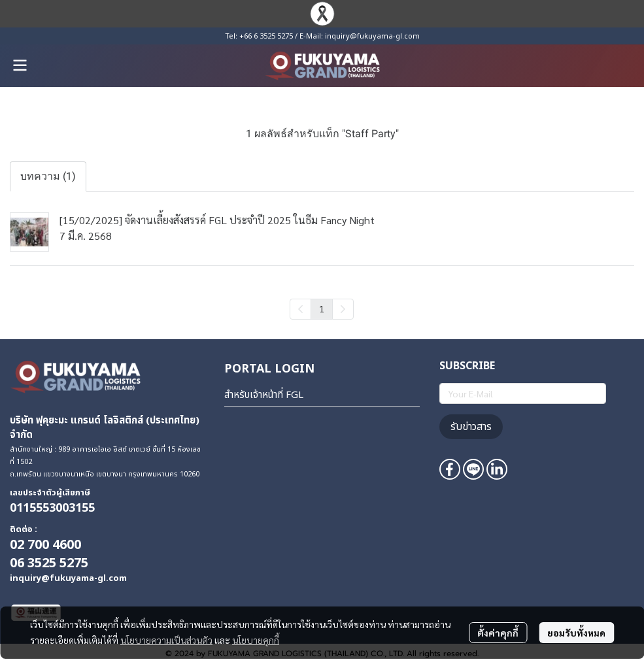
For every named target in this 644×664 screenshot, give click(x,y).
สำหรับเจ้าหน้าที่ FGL (264, 395)
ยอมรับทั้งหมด (576, 633)
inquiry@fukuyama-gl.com (372, 36)
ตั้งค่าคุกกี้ (498, 633)
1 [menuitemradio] (322, 308)
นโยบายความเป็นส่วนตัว (166, 640)
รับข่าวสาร (471, 427)
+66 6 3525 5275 (266, 36)
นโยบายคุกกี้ (256, 640)
